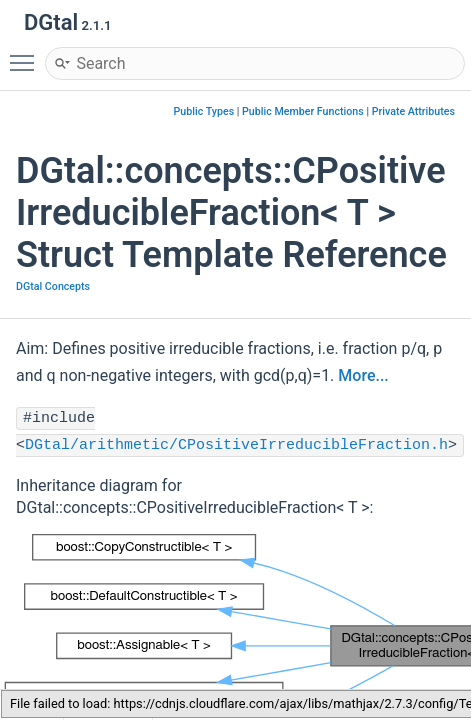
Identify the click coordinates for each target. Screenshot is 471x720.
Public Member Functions (303, 111)
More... (363, 375)
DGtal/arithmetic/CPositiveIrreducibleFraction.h (236, 445)
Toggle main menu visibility (27, 54)
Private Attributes (413, 111)
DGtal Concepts (53, 286)
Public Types (204, 111)
